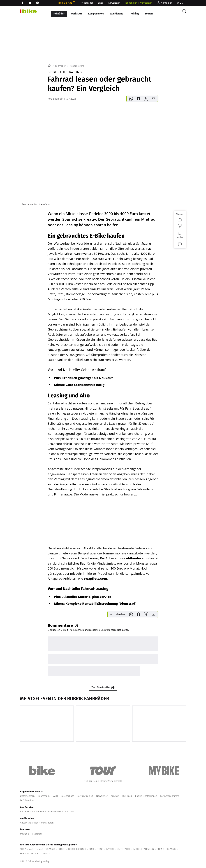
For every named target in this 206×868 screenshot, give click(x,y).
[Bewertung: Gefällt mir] (180, 219)
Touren (149, 14)
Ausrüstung (117, 14)
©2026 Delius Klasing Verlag (35, 861)
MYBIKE (110, 849)
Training (134, 14)
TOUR (100, 849)
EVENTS (46, 853)
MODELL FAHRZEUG (144, 849)
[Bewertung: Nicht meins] (180, 226)
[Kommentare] (180, 244)
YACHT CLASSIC (47, 849)
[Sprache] (180, 3)
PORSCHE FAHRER (29, 853)
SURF (92, 849)
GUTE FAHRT (124, 849)
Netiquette (123, 630)
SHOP (23, 849)
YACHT (32, 849)
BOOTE (61, 849)
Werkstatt (76, 14)
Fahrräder (59, 14)
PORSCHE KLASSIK (166, 849)
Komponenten (96, 14)
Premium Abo (67, 3)
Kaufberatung (77, 66)
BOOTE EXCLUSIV (77, 849)
